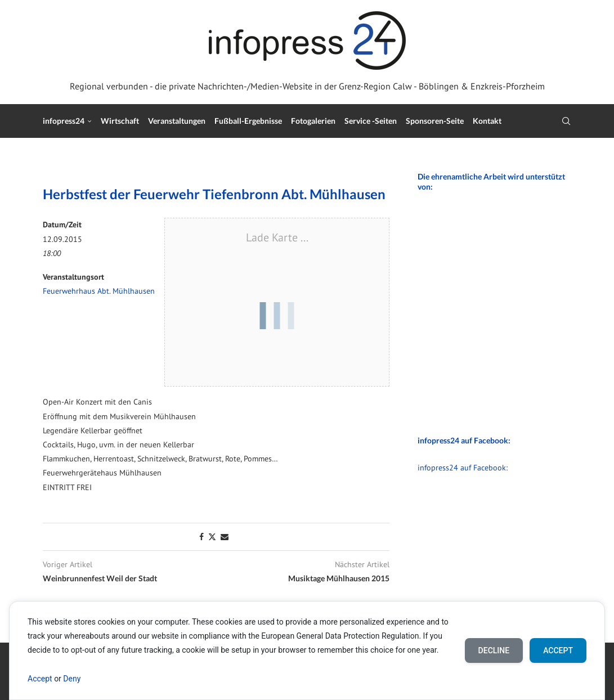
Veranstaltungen (177, 121)
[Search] (566, 121)
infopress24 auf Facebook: (463, 468)
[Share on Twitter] (212, 537)
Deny (72, 679)
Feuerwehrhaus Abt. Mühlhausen (99, 291)
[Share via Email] (225, 537)
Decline (494, 650)
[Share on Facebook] (201, 537)
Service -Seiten (371, 121)
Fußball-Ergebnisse (248, 121)
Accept (40, 679)
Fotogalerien (313, 121)
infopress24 (64, 121)
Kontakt (487, 121)
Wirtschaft (120, 121)
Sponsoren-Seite (435, 121)
